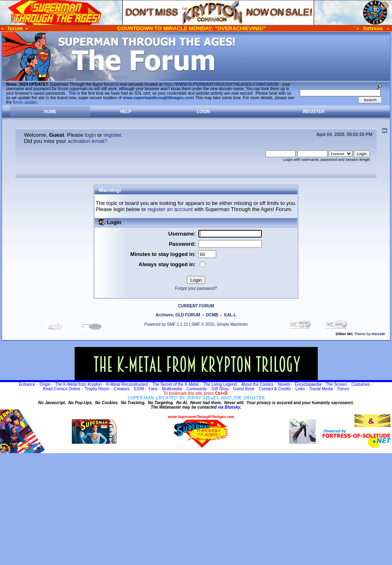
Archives (164, 315)
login (90, 135)
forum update (25, 102)
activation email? (87, 141)
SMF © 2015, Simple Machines (219, 324)
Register (314, 112)
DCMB (212, 315)
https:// (221, 84)
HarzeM (378, 334)
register (112, 135)
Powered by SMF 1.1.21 (166, 324)
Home (50, 112)
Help (126, 112)
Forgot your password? (196, 288)
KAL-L (230, 315)
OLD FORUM (188, 315)
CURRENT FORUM (196, 306)
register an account (170, 209)
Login (203, 112)
